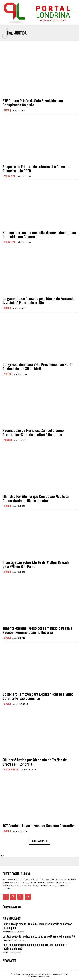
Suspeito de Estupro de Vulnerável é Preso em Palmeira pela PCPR (37, 169)
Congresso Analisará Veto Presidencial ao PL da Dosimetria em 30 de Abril (38, 367)
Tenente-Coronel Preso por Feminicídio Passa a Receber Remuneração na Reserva (38, 630)
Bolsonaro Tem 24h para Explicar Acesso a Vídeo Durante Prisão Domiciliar (38, 696)
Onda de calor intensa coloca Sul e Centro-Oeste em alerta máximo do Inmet (35, 947)
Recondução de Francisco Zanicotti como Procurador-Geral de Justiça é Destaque (33, 433)
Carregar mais (39, 841)
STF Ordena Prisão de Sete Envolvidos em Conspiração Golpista (33, 103)
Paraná (7, 440)
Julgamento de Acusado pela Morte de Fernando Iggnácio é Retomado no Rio (39, 301)
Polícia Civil (9, 176)
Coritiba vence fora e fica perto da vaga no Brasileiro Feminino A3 (39, 936)
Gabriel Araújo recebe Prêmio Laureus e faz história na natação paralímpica (37, 926)
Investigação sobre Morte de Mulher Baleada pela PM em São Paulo (36, 564)
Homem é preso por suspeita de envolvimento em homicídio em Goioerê (39, 235)
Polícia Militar (11, 769)
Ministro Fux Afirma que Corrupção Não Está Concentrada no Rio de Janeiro (36, 498)
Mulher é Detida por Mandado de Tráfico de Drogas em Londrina (35, 762)
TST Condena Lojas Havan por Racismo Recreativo (39, 826)
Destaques (8, 932)
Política (8, 374)
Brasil (7, 110)
